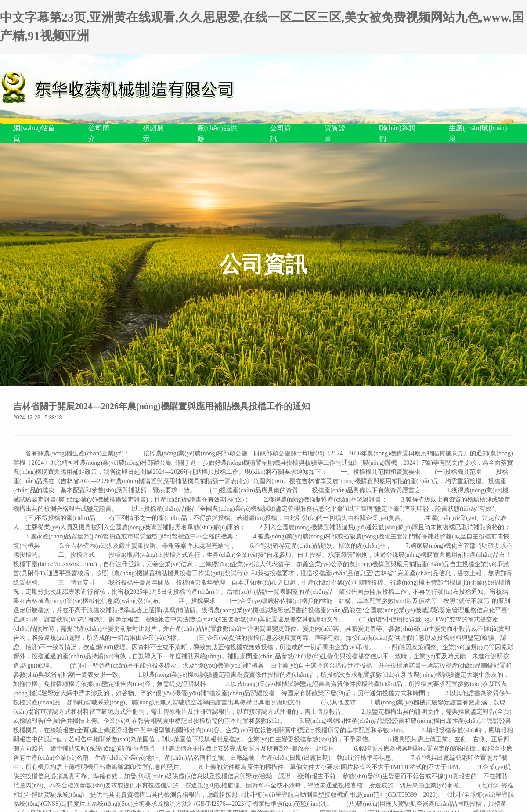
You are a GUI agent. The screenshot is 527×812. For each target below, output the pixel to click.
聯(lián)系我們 (397, 133)
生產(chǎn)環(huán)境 (478, 133)
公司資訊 (281, 133)
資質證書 (335, 133)
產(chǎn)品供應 (217, 133)
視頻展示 (153, 133)
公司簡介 (99, 133)
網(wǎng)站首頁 (34, 133)
